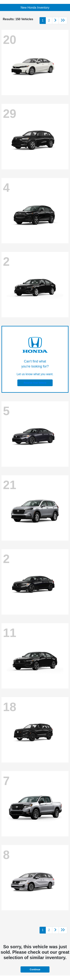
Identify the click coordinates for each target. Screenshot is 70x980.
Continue (35, 969)
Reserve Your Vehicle (35, 383)
